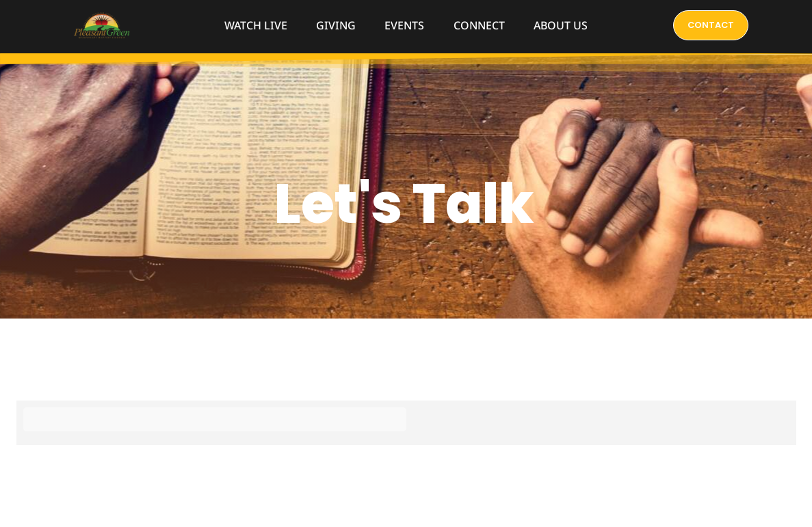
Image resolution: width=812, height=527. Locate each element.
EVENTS (404, 25)
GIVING (336, 25)
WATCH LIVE (256, 25)
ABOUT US (561, 25)
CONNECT (479, 25)
